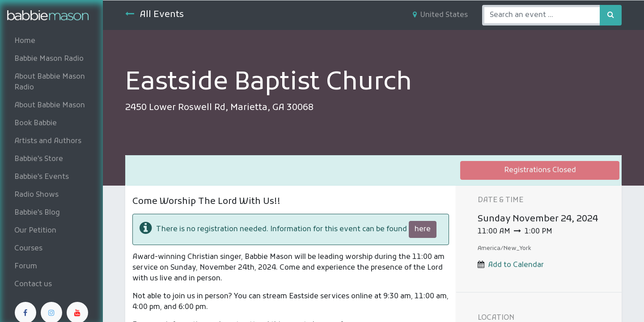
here (423, 229)
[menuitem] (51, 41)
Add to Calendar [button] (516, 265)
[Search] (611, 15)
